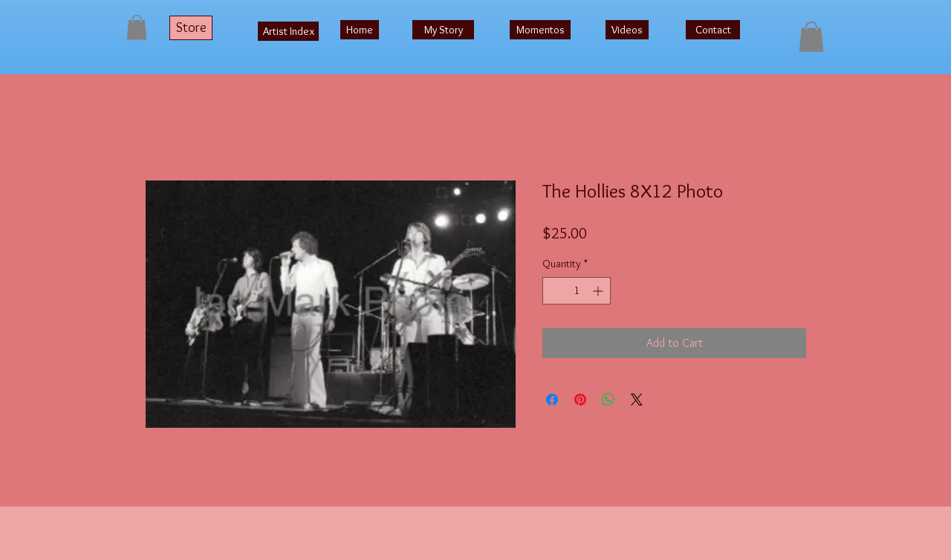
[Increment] (599, 291)
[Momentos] (540, 30)
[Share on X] (637, 400)
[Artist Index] (288, 31)
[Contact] (713, 30)
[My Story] (443, 30)
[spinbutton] (577, 291)
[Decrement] (554, 291)
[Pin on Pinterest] (580, 400)
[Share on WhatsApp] (608, 400)
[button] (137, 27)
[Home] (360, 30)
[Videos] (627, 30)
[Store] (191, 28)
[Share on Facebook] (552, 400)
